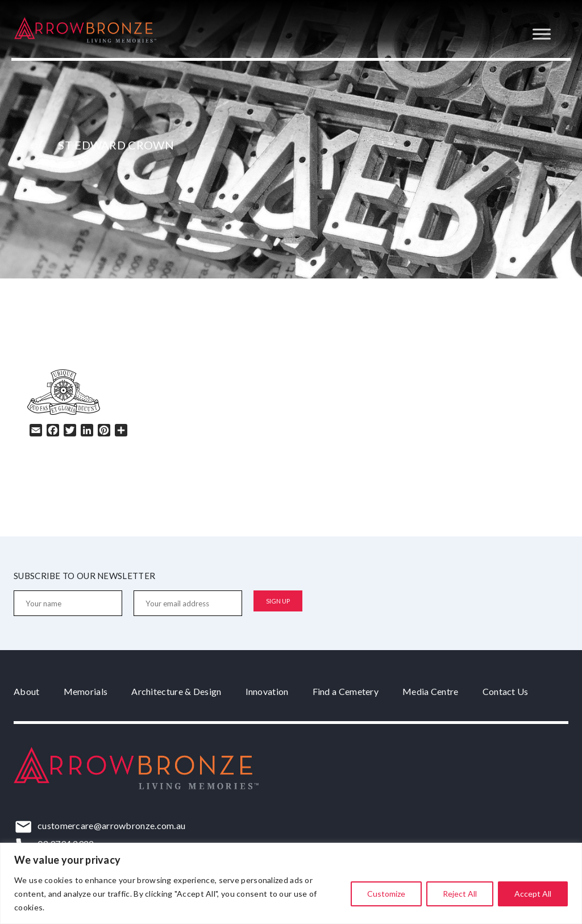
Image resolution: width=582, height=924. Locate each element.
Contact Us (506, 691)
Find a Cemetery (346, 691)
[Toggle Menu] (542, 34)
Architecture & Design (176, 691)
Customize (386, 894)
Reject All (460, 894)
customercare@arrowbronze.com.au (111, 825)
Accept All (533, 894)
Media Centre (431, 691)
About (27, 691)
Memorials (86, 691)
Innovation (267, 691)
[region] (291, 883)
